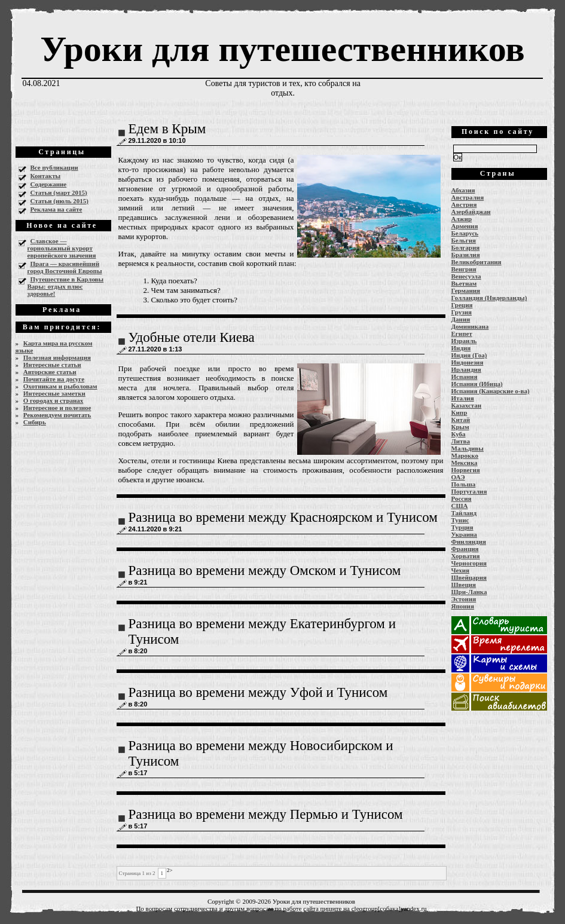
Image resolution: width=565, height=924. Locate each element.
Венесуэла (466, 276)
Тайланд (464, 513)
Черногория (469, 563)
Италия (463, 398)
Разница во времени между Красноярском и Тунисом (283, 517)
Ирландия (466, 369)
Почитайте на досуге (54, 379)
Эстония (464, 599)
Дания (461, 319)
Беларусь (465, 233)
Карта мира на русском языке (54, 347)
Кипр (459, 412)
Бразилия (466, 255)
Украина (464, 534)
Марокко (465, 455)
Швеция (464, 585)
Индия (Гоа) (469, 355)
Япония (463, 606)
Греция (462, 305)
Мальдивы (468, 448)
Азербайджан (471, 212)
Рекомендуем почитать (57, 415)
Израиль (464, 341)
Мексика (465, 463)
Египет (462, 334)
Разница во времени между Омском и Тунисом (265, 570)
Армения (465, 226)
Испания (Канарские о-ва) (491, 391)
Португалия (469, 491)
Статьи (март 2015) (59, 192)
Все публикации (54, 167)
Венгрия (464, 269)
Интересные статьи (52, 365)
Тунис (460, 520)
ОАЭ (458, 477)
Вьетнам (464, 283)
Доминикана (470, 326)
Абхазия (463, 190)
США (460, 506)
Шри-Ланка (469, 592)
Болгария (466, 247)
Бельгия (464, 240)
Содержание (49, 184)
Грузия (462, 312)
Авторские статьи (50, 372)
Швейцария (469, 577)
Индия (461, 348)
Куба (459, 434)
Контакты (46, 176)
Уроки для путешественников (282, 49)
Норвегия (466, 470)
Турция (462, 527)
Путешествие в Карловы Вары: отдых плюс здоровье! (66, 286)
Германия (466, 290)
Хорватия (466, 556)
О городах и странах (54, 400)
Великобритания (477, 262)
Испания (465, 377)
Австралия (468, 197)
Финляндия (469, 541)
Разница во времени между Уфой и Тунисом (258, 692)
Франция (465, 549)
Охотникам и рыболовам (60, 386)
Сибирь (35, 422)
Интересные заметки (54, 393)
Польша (464, 484)
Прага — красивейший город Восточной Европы (65, 267)
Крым (460, 427)
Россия (462, 498)
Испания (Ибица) (477, 384)
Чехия (461, 570)
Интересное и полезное (57, 408)
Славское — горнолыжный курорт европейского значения (62, 248)
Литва (461, 441)
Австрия (464, 204)
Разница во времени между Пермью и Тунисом (266, 814)
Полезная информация (57, 357)
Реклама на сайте (56, 209)
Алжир (462, 219)
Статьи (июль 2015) (59, 201)
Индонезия (468, 362)
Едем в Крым (167, 129)
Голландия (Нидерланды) (489, 298)
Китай (461, 420)
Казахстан (467, 405)
